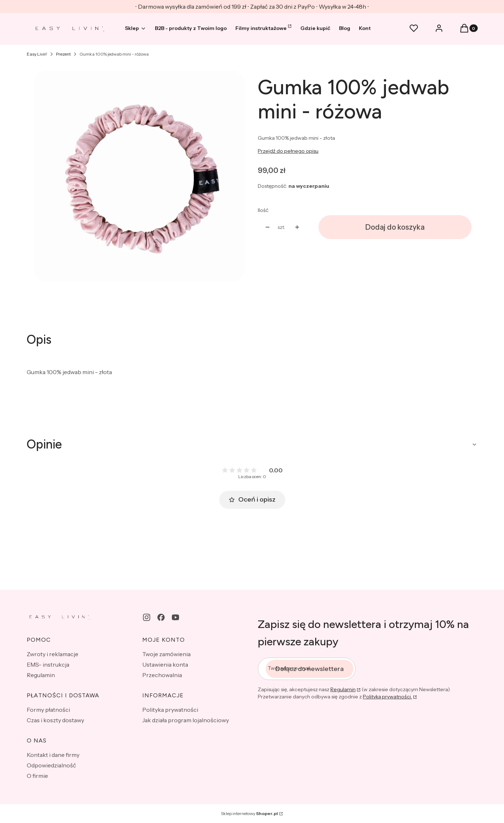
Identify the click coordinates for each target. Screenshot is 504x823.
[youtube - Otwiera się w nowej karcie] (175, 617)
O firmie (37, 776)
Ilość (263, 210)
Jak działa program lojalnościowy (186, 720)
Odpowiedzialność (51, 765)
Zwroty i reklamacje (53, 654)
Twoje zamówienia (166, 654)
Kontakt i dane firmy (53, 755)
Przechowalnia (162, 675)
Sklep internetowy (249, 813)
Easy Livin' (37, 54)
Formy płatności (48, 710)
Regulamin (41, 675)
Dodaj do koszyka (395, 227)
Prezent (63, 54)
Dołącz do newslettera (310, 668)
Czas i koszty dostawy (55, 720)
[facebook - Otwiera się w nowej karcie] (161, 617)
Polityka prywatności (170, 710)
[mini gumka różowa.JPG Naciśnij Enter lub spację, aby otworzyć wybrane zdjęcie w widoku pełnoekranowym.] (139, 176)
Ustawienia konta (165, 664)
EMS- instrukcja (48, 664)
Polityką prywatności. (387, 697)
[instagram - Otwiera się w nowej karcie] (147, 617)
